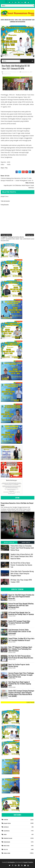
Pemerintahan (8, 838)
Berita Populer (9, 542)
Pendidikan (7, 842)
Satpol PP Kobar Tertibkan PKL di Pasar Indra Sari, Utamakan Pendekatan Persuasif (21, 639)
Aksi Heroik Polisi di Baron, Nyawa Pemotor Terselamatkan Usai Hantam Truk (21, 565)
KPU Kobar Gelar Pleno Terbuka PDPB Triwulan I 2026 (21, 581)
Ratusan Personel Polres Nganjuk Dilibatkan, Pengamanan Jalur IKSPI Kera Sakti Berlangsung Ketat (21, 605)
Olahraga (6, 831)
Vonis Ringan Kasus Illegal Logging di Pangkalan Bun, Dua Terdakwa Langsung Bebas (20, 684)
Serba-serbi (7, 853)
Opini (5, 834)
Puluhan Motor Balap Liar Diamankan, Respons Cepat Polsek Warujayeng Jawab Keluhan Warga (22, 548)
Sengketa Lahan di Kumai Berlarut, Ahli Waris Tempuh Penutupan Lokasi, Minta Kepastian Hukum (22, 556)
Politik (6, 849)
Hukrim (6, 820)
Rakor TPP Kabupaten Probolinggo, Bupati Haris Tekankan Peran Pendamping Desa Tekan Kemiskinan (20, 649)
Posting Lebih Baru (6, 235)
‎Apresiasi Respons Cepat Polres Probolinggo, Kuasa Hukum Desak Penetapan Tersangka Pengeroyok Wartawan (21, 675)
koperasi (6, 827)
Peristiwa (6, 846)
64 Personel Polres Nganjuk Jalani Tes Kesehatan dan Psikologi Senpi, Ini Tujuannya (21, 613)
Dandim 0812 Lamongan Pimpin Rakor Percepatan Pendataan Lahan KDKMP (19, 622)
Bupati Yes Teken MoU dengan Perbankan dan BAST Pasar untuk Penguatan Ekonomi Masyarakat (21, 597)
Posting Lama (30, 235)
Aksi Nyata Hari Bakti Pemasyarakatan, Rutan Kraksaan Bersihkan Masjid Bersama (21, 657)
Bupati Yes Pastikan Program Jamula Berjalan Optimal (19, 665)
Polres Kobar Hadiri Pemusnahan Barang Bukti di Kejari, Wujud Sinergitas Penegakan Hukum (22, 573)
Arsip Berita (26, 542)
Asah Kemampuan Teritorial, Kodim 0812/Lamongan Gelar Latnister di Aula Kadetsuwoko (20, 631)
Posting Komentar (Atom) (16, 237)
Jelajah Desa (7, 74)
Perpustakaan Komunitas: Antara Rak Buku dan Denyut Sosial (17, 504)
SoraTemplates (11, 862)
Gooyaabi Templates (28, 862)
